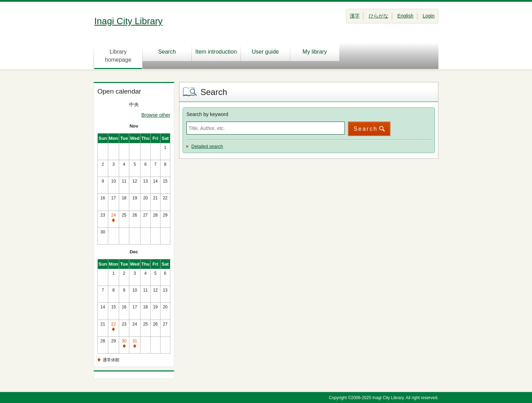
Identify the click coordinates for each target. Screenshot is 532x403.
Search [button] (366, 129)
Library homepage (118, 56)
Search (167, 52)
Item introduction (216, 52)
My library (315, 52)
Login (429, 16)
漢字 (355, 16)
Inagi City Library (128, 21)
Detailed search (207, 146)
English (405, 16)
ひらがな (378, 16)
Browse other (156, 115)
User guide (265, 52)
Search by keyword (207, 114)
